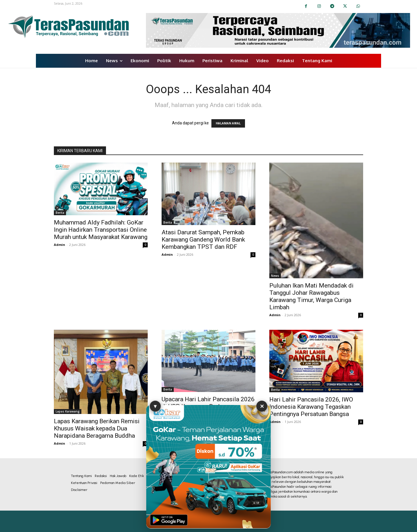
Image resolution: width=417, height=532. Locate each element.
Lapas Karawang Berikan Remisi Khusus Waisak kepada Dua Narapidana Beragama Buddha (97, 428)
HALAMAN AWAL (228, 123)
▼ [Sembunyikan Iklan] (155, 407)
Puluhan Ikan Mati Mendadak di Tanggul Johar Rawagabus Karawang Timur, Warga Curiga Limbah (311, 296)
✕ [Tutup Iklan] (262, 406)
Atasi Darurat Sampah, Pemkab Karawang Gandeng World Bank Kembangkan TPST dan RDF (203, 240)
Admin (60, 245)
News (275, 276)
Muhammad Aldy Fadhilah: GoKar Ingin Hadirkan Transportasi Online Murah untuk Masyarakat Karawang (101, 230)
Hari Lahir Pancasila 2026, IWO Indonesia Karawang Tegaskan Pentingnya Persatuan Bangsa (311, 407)
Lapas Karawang (68, 411)
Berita (60, 213)
